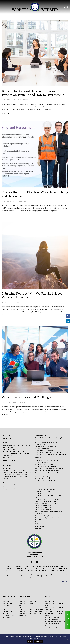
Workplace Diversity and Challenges (28, 398)
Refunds (65, 582)
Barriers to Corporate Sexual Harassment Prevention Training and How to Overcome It (34, 93)
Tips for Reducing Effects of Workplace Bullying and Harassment (30, 195)
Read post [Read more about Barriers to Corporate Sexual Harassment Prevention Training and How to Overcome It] (6, 114)
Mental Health (6, 303)
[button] (5, 7)
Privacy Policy (39, 641)
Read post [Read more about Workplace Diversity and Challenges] (6, 420)
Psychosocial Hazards (9, 100)
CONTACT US (7, 440)
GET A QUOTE (68, 620)
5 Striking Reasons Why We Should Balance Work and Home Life (33, 296)
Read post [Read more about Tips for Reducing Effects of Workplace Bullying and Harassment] (6, 216)
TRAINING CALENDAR (10, 462)
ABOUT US (7, 436)
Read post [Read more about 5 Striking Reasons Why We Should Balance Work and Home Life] (6, 320)
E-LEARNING (7, 466)
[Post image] (35, 53)
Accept (30, 641)
